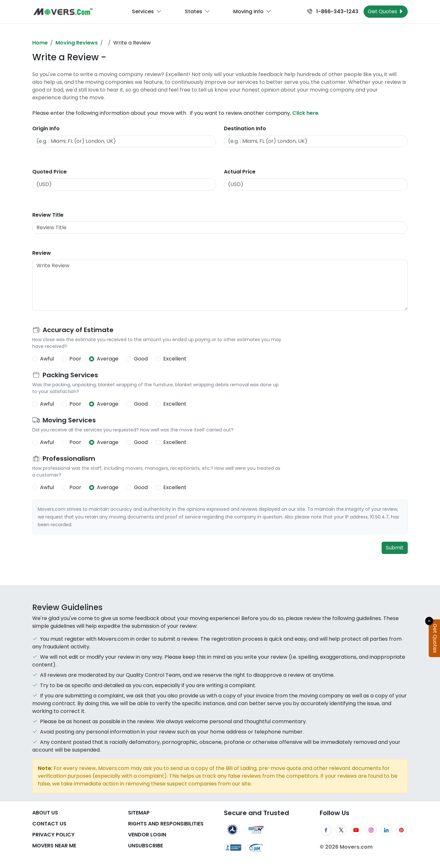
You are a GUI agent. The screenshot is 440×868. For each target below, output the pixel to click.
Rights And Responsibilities (166, 824)
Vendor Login (147, 835)
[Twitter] (341, 830)
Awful (47, 359)
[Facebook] (326, 830)
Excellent (175, 359)
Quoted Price (50, 172)
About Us (45, 813)
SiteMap (139, 813)
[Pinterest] (401, 830)
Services (147, 12)
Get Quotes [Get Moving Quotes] (386, 11)
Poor (75, 359)
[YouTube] (356, 830)
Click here (305, 113)
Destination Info (245, 128)
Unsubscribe (145, 846)
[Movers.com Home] (63, 12)
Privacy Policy (53, 835)
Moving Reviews (77, 43)
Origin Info (46, 128)
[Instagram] (371, 830)
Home (40, 43)
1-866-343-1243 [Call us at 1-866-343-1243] (333, 11)
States (197, 12)
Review (42, 253)
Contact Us (49, 824)
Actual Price (240, 172)
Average (108, 359)
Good (141, 359)
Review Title (48, 215)
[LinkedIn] (386, 830)
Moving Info (252, 12)
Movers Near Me (54, 846)
